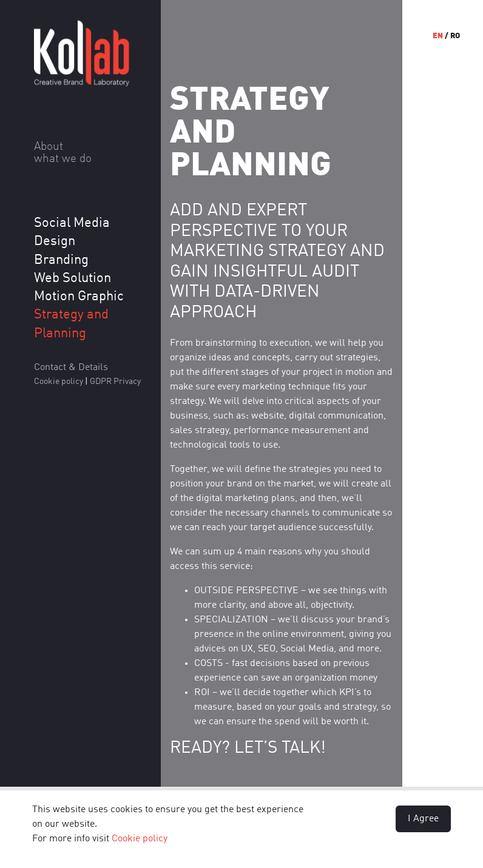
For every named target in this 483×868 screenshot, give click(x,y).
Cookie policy (140, 839)
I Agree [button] (423, 819)
